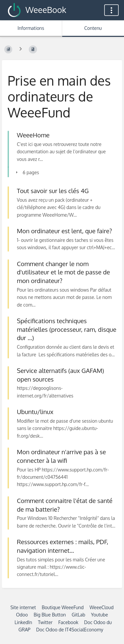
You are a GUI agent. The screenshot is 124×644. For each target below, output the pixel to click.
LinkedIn (23, 622)
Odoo (22, 615)
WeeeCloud (102, 607)
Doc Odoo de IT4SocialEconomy (70, 630)
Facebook (68, 622)
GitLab (79, 615)
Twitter (45, 622)
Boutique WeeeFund (63, 607)
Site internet (23, 607)
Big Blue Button (50, 615)
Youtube (99, 615)
